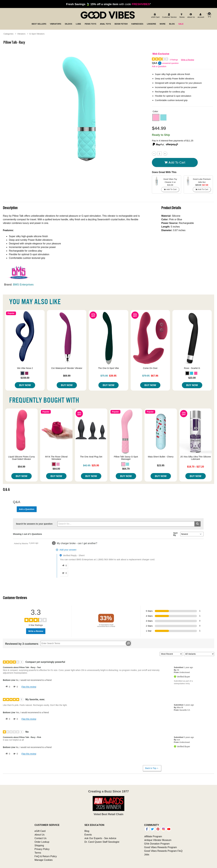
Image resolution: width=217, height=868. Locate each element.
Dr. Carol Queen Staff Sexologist (102, 842)
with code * (108, 4)
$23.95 (161, 465)
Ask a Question (159, 66)
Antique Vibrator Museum (158, 840)
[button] (156, 117)
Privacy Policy (42, 849)
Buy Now (25, 385)
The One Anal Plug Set (91, 457)
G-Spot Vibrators (37, 34)
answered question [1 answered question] (170, 63)
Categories (8, 34)
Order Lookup (42, 842)
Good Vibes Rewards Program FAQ (163, 851)
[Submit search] (197, 524)
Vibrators (21, 34)
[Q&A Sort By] (192, 534)
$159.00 (25, 378)
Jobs (147, 854)
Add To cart (175, 162)
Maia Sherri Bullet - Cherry (161, 457)
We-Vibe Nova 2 (25, 368)
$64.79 (126, 469)
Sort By (175, 534)
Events (88, 835)
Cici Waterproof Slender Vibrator (67, 368)
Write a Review (188, 60)
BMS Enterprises (23, 284)
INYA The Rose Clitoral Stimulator (56, 458)
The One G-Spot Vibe (108, 368)
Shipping (39, 845)
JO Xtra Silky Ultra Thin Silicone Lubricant (195, 458)
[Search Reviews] (86, 643)
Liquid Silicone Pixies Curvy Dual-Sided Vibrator (21, 458)
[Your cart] (209, 15)
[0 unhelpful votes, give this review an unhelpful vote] (15, 687)
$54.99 (21, 467)
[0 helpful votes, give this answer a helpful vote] (64, 566)
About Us (39, 835)
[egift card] (155, 16)
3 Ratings (174, 60)
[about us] (191, 16)
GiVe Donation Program (157, 844)
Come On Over (150, 368)
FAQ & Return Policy (46, 856)
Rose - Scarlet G (192, 368)
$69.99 (67, 376)
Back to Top (152, 768)
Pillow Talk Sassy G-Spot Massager (126, 458)
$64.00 (56, 469)
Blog (87, 831)
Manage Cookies (44, 860)
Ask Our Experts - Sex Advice (100, 838)
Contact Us (40, 838)
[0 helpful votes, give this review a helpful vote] (7, 687)
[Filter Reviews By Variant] (199, 654)
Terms (38, 853)
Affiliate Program (153, 836)
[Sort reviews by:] (171, 654)
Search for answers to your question (34, 524)
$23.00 (192, 378)
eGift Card (40, 831)
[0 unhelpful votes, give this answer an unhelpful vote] (64, 573)
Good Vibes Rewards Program (161, 847)
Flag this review (29, 687)
